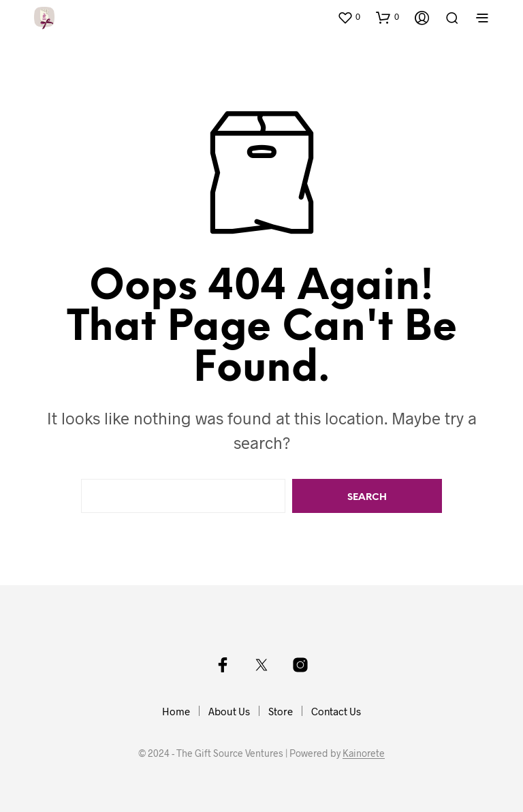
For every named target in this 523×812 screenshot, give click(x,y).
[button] (349, 17)
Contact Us (336, 711)
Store (281, 711)
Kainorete (364, 753)
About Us (229, 711)
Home (176, 711)
